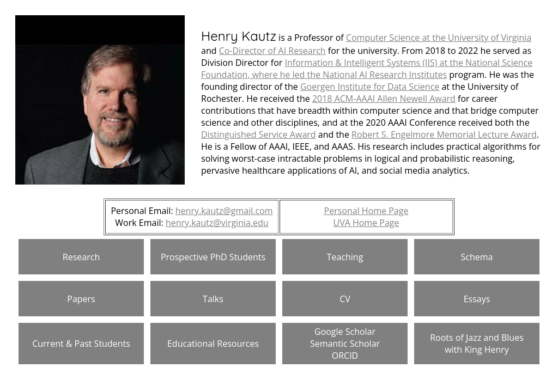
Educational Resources (213, 344)
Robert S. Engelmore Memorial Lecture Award (444, 134)
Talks (213, 299)
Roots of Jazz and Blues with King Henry (477, 344)
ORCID (345, 356)
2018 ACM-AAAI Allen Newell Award (384, 99)
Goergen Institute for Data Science (370, 87)
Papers (81, 299)
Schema (477, 257)
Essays (477, 299)
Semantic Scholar (345, 344)
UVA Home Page (366, 223)
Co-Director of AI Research (272, 51)
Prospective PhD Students (213, 257)
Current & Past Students (81, 344)
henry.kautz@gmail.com (224, 211)
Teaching (345, 257)
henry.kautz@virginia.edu (217, 223)
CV (345, 299)
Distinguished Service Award (259, 134)
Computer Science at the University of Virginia (439, 38)
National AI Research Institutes (385, 75)
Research (81, 257)
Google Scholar (345, 332)
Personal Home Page (366, 211)
